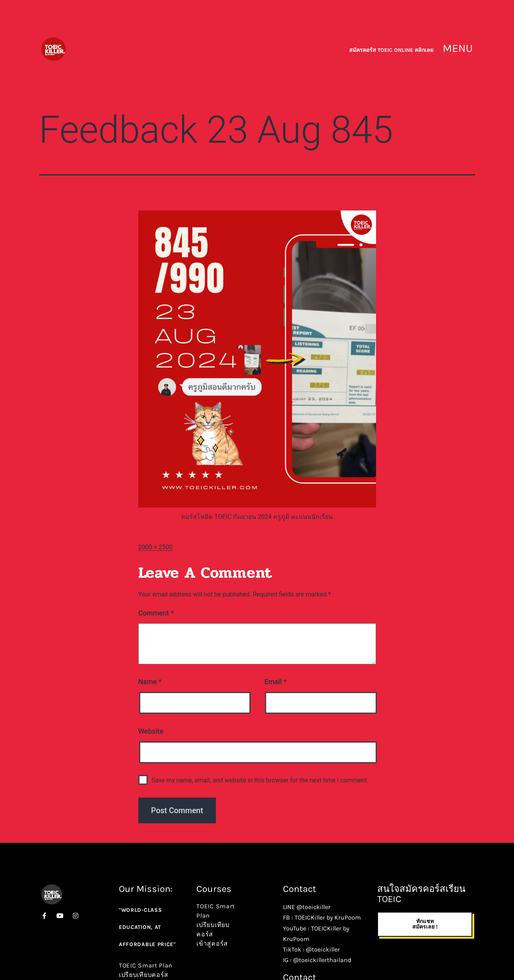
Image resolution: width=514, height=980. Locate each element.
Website (151, 731)
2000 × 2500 (155, 547)
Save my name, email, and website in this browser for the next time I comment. (260, 780)
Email (275, 682)
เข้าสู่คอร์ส (212, 944)
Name (150, 682)
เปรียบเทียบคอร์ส (144, 975)
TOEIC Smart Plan (146, 965)
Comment (156, 613)
